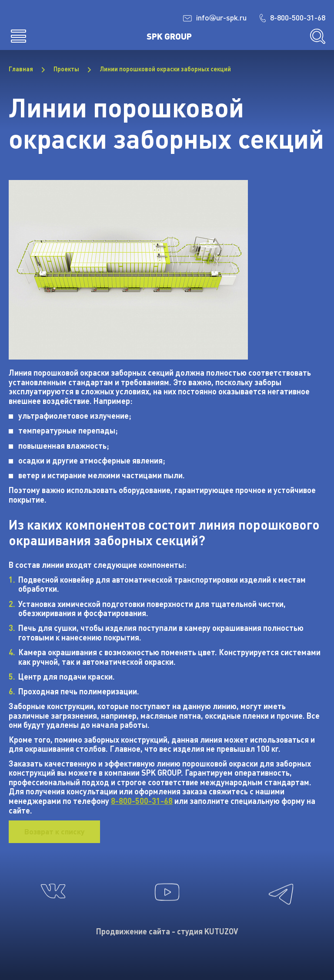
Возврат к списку (56, 832)
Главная (21, 69)
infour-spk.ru (210, 18)
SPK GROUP (169, 36)
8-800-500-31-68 (290, 18)
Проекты (66, 69)
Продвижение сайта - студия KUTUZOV (167, 931)
